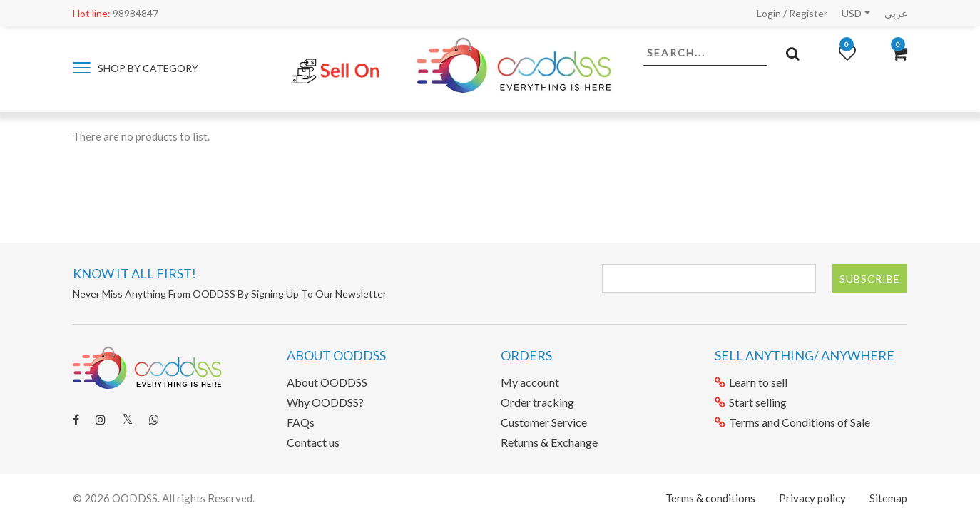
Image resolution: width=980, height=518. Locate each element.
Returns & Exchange (549, 442)
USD (852, 13)
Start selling (751, 402)
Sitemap (888, 498)
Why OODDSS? (325, 402)
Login (769, 13)
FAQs (301, 422)
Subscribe (870, 279)
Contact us (313, 442)
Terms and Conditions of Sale (792, 422)
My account (530, 382)
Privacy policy (812, 498)
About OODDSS (327, 382)
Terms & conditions (710, 498)
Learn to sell (751, 382)
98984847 (116, 13)
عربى (896, 13)
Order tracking (537, 402)
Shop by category (136, 68)
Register (808, 13)
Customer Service (544, 422)
